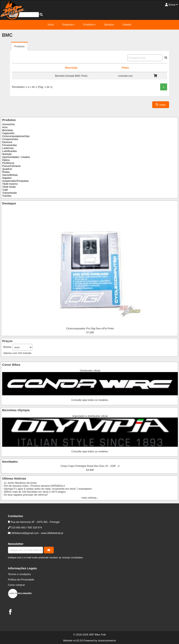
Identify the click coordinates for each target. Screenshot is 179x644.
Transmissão (10, 193)
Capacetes (8, 133)
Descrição (71, 68)
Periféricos (8, 163)
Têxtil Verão (9, 187)
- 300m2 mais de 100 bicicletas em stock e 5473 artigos (34, 492)
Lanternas (8, 148)
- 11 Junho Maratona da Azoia (19, 483)
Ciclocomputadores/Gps (16, 136)
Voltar (161, 105)
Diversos (7, 142)
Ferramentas (9, 145)
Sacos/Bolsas (10, 175)
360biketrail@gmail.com (25, 533)
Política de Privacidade (21, 580)
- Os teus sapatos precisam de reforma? (25, 495)
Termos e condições (19, 574)
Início (51, 25)
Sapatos (7, 178)
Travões (7, 196)
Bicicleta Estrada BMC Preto (71, 76)
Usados (127, 25)
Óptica (6, 160)
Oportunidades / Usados (16, 157)
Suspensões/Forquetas (15, 181)
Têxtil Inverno (10, 184)
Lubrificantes (9, 151)
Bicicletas (8, 130)
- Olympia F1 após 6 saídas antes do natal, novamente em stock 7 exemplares (47, 489)
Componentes (10, 139)
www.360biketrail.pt (52, 533)
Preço (125, 68)
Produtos (89, 25)
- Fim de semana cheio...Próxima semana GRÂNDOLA (34, 486)
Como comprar (16, 585)
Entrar (172, 5)
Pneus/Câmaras (11, 166)
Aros (5, 127)
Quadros (7, 169)
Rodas (6, 172)
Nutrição (7, 154)
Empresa (67, 25)
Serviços (109, 25)
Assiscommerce (107, 641)
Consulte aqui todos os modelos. (90, 400)
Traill (5, 190)
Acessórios (8, 124)
